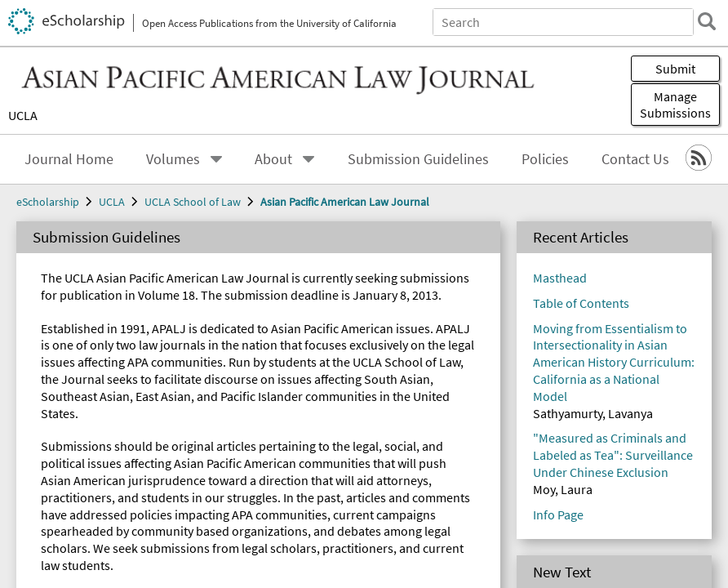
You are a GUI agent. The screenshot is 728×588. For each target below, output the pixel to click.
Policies (60, 342)
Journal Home (76, 283)
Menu (36, 255)
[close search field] (26, 117)
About (69, 312)
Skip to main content (61, 13)
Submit (30, 223)
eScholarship (73, 412)
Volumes (76, 298)
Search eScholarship (60, 50)
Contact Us (69, 356)
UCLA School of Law (97, 441)
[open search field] (13, 131)
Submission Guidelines (100, 327)
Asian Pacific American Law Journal (135, 456)
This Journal (188, 88)
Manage (64, 240)
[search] (13, 117)
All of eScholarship (87, 88)
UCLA (24, 206)
